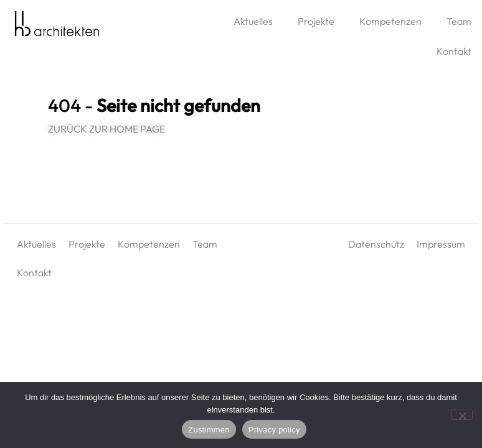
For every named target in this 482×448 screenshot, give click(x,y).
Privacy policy (274, 430)
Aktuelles (253, 21)
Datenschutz (376, 244)
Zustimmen (209, 430)
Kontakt (34, 273)
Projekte (316, 21)
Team (205, 244)
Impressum (441, 244)
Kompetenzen (390, 21)
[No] (462, 414)
